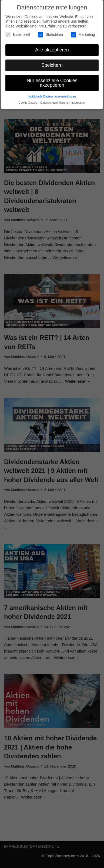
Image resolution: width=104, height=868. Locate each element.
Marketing (83, 35)
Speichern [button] (52, 65)
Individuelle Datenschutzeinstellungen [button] (52, 96)
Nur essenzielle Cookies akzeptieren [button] (52, 83)
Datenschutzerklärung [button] (55, 103)
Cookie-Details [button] (28, 103)
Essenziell (18, 35)
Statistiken (50, 35)
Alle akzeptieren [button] (52, 50)
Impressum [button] (78, 103)
